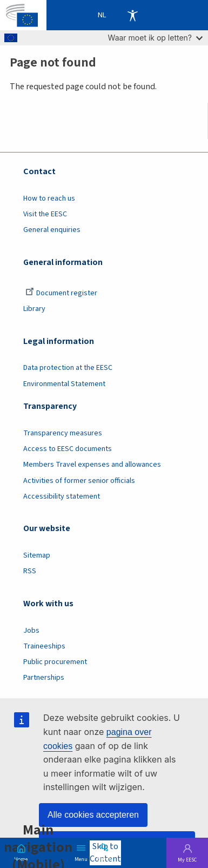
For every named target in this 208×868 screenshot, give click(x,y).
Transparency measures (63, 433)
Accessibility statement (62, 496)
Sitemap (37, 555)
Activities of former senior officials (79, 481)
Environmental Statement (64, 384)
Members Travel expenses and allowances (92, 465)
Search (104, 858)
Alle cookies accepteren (93, 815)
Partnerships (44, 678)
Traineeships (44, 646)
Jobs (31, 631)
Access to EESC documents (68, 449)
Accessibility (132, 15)
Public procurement (55, 662)
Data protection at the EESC (68, 368)
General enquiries (52, 230)
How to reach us (49, 198)
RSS (30, 571)
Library (34, 309)
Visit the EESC (45, 214)
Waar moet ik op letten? (155, 38)
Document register (61, 293)
